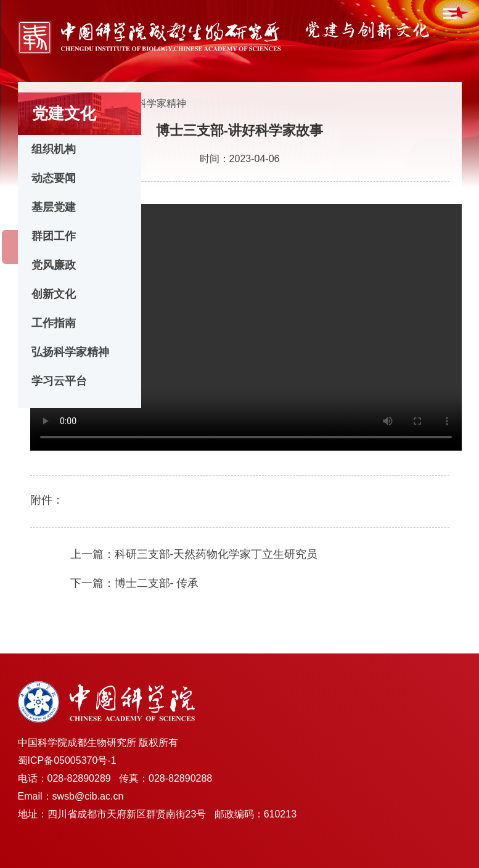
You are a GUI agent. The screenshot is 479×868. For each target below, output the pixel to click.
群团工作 (54, 236)
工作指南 (54, 323)
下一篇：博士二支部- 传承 (135, 583)
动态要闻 (54, 178)
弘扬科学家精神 (70, 352)
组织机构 (54, 149)
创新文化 (54, 294)
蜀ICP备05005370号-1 (67, 760)
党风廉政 (54, 265)
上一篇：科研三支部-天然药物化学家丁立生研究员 (194, 554)
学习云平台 (59, 381)
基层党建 (54, 207)
